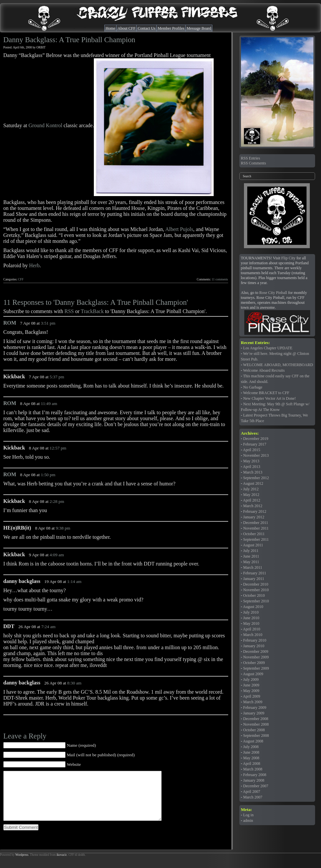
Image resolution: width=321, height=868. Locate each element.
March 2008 (253, 769)
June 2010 (251, 618)
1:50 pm (48, 475)
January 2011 (254, 579)
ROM (10, 323)
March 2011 (253, 567)
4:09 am (57, 555)
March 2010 (253, 635)
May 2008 (251, 758)
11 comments (220, 279)
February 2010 (255, 640)
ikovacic (62, 865)
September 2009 (256, 668)
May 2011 (251, 562)
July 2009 (251, 680)
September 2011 (256, 539)
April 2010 (252, 629)
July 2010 (251, 612)
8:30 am (74, 683)
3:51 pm (48, 323)
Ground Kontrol (45, 125)
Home (110, 28)
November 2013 (256, 455)
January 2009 (254, 713)
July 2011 (251, 551)
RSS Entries (251, 158)
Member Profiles (171, 28)
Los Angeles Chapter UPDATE (268, 348)
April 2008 (252, 764)
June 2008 (251, 752)
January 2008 (254, 780)
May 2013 (251, 461)
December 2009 (256, 651)
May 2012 (251, 495)
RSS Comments (254, 163)
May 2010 (251, 623)
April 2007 (252, 792)
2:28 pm (57, 501)
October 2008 (254, 730)
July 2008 (251, 747)
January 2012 (254, 517)
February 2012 (255, 511)
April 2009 (252, 696)
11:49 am (49, 404)
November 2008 (256, 724)
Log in (249, 815)
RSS (69, 311)
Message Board (199, 28)
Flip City (288, 258)
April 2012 (252, 500)
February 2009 (255, 708)
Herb (34, 265)
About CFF (126, 28)
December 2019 (256, 439)
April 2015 (252, 450)
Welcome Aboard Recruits (264, 370)
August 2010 (253, 607)
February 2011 (255, 573)
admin (248, 821)
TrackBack (92, 311)
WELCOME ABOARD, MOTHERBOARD (278, 365)
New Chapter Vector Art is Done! (270, 398)
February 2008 (255, 775)
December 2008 (256, 719)
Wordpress (22, 865)
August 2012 (253, 483)
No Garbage (253, 387)
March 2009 (253, 702)
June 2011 (251, 556)
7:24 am (48, 627)
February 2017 (255, 444)
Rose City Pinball (273, 293)
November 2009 (256, 657)
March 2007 (253, 797)
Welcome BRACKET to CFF (266, 393)
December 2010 (256, 584)
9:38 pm (63, 528)
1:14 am (74, 581)
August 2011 (253, 545)
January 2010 (254, 646)
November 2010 (256, 590)
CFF (21, 279)
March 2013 (253, 472)
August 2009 (253, 674)
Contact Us (147, 28)
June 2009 (251, 685)
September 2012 (256, 478)
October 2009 (254, 663)
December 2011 (256, 523)
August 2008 (253, 741)
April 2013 (252, 467)
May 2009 (251, 691)
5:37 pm (57, 377)
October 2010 (254, 595)
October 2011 (254, 534)
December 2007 (256, 786)
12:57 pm (58, 448)
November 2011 (256, 528)
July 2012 (251, 489)
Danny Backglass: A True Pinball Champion (69, 40)
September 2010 (256, 601)
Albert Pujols (179, 229)
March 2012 (253, 506)
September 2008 (256, 736)
